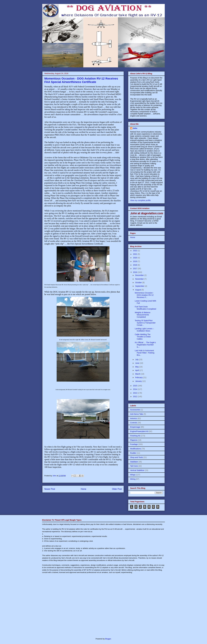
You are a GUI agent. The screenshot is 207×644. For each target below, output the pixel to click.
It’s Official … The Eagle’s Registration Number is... (145, 345)
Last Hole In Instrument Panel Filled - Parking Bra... (145, 353)
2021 (135, 254)
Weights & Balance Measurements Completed (143, 315)
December (140, 275)
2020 (135, 258)
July (137, 360)
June (137, 363)
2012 (135, 396)
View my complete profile (140, 200)
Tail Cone (134, 466)
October (139, 283)
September (140, 286)
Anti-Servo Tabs (137, 414)
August (138, 290)
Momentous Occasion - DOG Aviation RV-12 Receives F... (144, 295)
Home (84, 489)
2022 (135, 251)
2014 (135, 389)
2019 (135, 261)
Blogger (108, 639)
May (137, 367)
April (137, 370)
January (139, 381)
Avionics (134, 418)
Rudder (133, 453)
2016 (135, 272)
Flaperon (134, 440)
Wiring (133, 479)
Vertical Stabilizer (137, 470)
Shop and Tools (137, 457)
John (135, 128)
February (139, 377)
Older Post (117, 489)
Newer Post (50, 489)
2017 (135, 269)
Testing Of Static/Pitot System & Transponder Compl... (145, 323)
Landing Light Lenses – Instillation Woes (144, 330)
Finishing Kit (135, 436)
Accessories (135, 410)
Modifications (136, 449)
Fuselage (134, 444)
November (140, 279)
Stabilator (134, 462)
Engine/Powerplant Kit (139, 431)
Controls (134, 423)
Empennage (135, 427)
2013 (135, 393)
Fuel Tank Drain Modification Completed (145, 308)
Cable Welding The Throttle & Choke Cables (143, 337)
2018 (135, 265)
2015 (135, 386)
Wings (133, 475)
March (138, 374)
